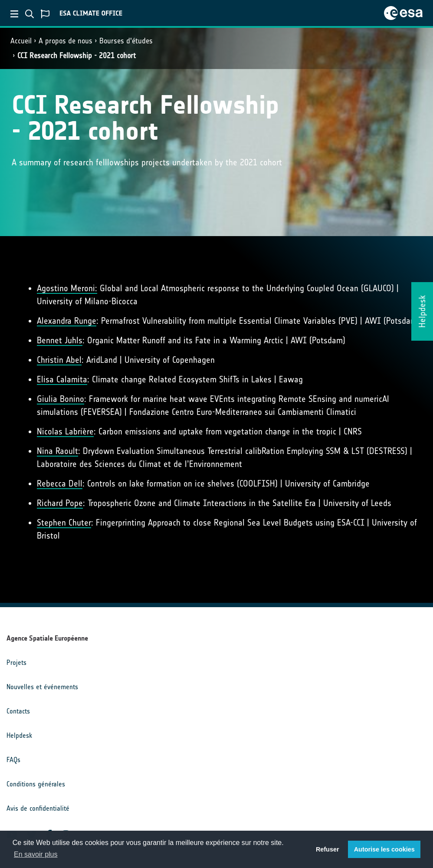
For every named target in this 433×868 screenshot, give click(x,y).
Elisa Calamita (62, 379)
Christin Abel (59, 360)
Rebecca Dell (60, 483)
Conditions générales (36, 784)
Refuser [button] (328, 849)
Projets (16, 663)
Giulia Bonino (61, 399)
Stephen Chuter (64, 523)
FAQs (13, 760)
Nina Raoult (57, 451)
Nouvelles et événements (42, 687)
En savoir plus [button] (36, 854)
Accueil (21, 41)
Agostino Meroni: (67, 288)
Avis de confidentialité (38, 808)
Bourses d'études (126, 41)
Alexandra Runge (67, 321)
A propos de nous (66, 41)
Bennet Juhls (60, 340)
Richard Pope (60, 503)
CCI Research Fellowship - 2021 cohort (77, 56)
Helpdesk (19, 735)
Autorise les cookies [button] (384, 849)
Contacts (18, 711)
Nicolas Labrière (65, 431)
